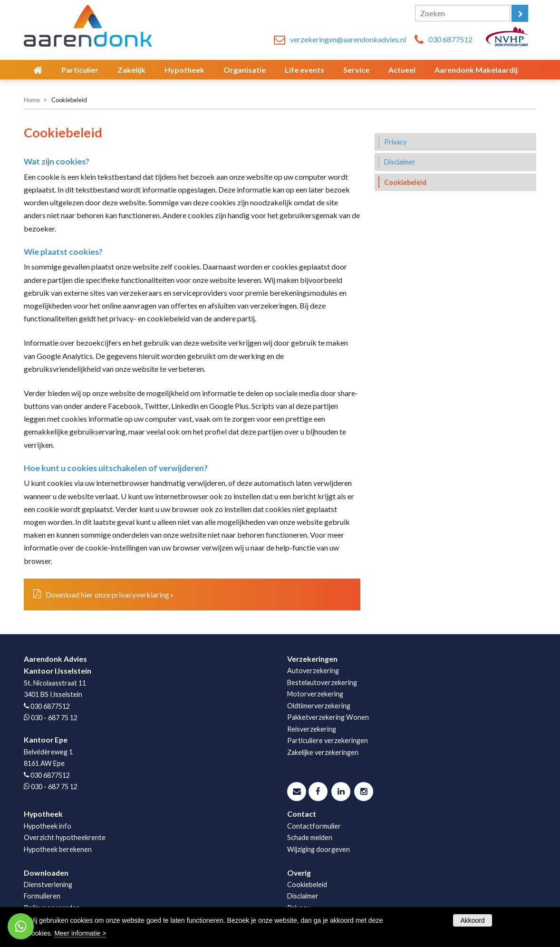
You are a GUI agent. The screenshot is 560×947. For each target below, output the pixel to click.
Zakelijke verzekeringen (323, 752)
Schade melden (310, 837)
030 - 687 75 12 (54, 718)
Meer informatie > (80, 933)
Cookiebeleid (307, 884)
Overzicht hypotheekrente (65, 837)
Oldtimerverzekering (319, 706)
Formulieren (42, 896)
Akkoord (472, 920)
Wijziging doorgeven (319, 849)
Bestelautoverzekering (322, 682)
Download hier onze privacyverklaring (107, 594)
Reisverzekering (312, 729)
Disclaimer (303, 896)
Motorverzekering (315, 694)
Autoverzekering (313, 671)
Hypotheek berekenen (58, 849)
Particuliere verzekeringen (328, 740)
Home (32, 100)
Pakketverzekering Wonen (328, 717)
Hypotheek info (48, 826)
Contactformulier (314, 826)
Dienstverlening (48, 884)
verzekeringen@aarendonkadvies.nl (348, 39)
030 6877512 (450, 39)
